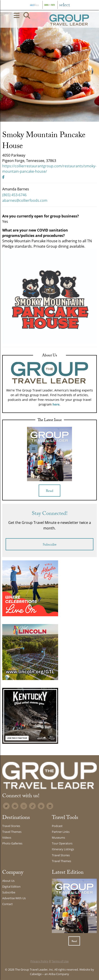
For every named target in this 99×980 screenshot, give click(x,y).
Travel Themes (12, 832)
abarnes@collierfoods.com (25, 200)
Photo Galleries (12, 843)
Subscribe (50, 545)
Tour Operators (62, 843)
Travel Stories (11, 826)
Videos (7, 838)
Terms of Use (60, 961)
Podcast (57, 826)
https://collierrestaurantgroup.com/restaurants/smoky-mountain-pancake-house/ (49, 169)
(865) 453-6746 (14, 195)
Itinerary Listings (63, 849)
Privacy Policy (39, 961)
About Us (8, 881)
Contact (7, 904)
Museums (58, 838)
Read (49, 491)
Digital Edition (11, 886)
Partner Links (61, 832)
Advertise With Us (14, 898)
